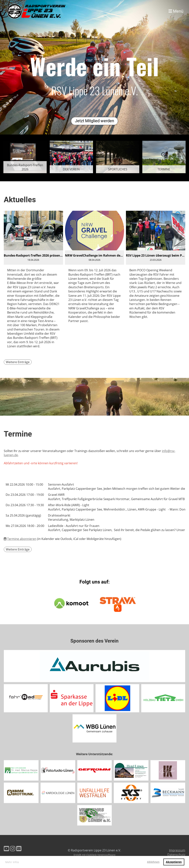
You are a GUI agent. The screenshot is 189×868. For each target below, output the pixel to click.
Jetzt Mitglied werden (94, 121)
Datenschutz (176, 855)
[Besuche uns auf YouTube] (6, 848)
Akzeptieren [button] (174, 862)
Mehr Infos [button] (12, 862)
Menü (176, 11)
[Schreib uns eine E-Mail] (19, 848)
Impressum (177, 850)
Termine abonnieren (22, 539)
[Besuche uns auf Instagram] (13, 848)
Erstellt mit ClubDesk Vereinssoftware (94, 855)
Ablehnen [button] (153, 862)
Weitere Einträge (18, 362)
